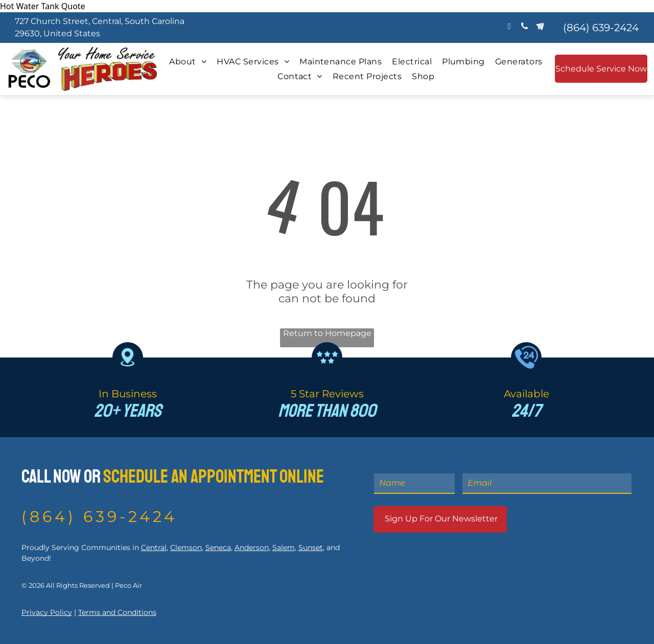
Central (154, 547)
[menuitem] (188, 62)
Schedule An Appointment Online (214, 477)
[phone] (524, 28)
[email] (509, 28)
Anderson (252, 547)
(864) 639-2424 (99, 517)
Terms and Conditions (117, 612)
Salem (284, 547)
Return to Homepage (327, 333)
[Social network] (540, 28)
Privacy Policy (47, 612)
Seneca (218, 547)
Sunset (311, 547)
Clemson (186, 547)
